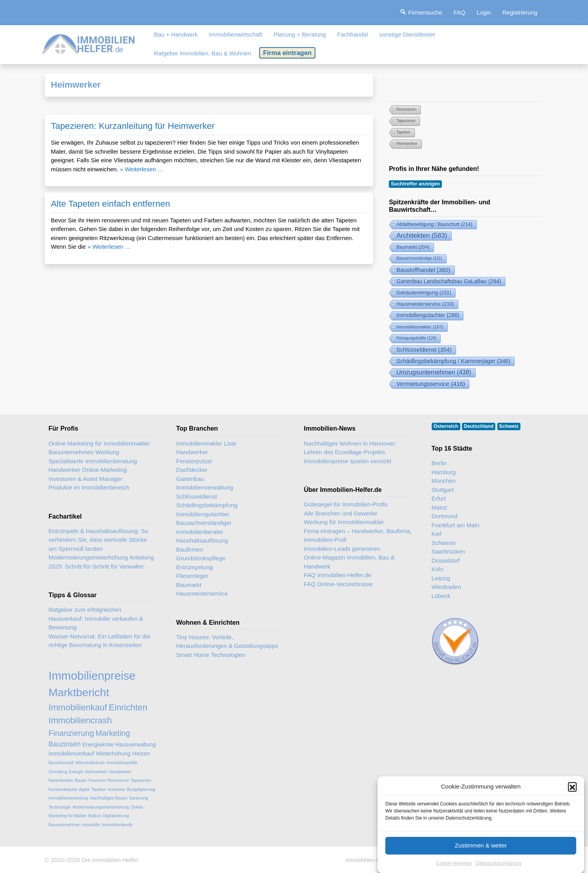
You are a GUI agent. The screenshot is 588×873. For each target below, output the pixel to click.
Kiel (437, 534)
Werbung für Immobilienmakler (344, 522)
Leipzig (441, 578)
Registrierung (520, 12)
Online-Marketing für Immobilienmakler (99, 443)
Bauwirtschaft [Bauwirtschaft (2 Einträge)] (61, 763)
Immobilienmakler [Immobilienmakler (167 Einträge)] (420, 327)
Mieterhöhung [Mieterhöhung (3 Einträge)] (113, 754)
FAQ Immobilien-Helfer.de (338, 575)
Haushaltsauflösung (202, 540)
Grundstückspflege (201, 558)
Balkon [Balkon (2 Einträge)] (95, 816)
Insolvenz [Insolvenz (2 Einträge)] (116, 789)
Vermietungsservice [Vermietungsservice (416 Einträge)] (431, 384)
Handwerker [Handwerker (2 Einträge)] (120, 772)
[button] (572, 796)
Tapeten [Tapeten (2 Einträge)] (403, 132)
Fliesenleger (192, 576)
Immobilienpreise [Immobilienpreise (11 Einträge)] (92, 676)
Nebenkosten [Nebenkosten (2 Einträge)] (61, 780)
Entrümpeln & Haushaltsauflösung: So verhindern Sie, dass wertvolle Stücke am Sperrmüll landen (98, 540)
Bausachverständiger (204, 523)
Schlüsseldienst (197, 496)
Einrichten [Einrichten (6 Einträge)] (128, 707)
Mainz (440, 507)
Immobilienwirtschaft (236, 34)
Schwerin (444, 543)
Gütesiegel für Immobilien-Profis (346, 504)
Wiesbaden (446, 587)
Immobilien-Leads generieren (342, 549)
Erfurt (439, 498)
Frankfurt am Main (456, 525)
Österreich (446, 426)
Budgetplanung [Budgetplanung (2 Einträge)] (141, 789)
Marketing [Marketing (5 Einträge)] (113, 733)
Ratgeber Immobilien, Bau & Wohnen (202, 53)
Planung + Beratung (300, 34)
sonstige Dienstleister (408, 34)
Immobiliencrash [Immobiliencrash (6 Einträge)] (80, 720)
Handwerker (192, 452)
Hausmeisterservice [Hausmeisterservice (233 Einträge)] (425, 304)
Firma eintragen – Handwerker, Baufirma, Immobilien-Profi (358, 536)
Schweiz (509, 426)
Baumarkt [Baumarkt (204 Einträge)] (413, 247)
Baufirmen (190, 549)
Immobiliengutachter (203, 514)
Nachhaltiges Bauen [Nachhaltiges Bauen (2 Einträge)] (109, 798)
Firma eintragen (288, 53)
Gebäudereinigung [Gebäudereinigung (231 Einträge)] (424, 293)
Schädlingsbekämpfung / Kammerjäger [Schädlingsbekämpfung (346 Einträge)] (453, 361)
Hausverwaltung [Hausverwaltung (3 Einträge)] (136, 745)
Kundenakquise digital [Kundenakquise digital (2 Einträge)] (69, 789)
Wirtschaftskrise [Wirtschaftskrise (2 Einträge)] (90, 763)
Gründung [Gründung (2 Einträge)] (58, 772)
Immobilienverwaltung (205, 487)
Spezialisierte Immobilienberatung (93, 461)
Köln (438, 569)
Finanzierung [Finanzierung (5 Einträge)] (71, 733)
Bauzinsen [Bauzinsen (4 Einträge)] (65, 744)
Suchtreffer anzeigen (415, 184)
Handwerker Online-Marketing (88, 470)
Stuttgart (443, 490)
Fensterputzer (195, 461)
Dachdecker (192, 470)
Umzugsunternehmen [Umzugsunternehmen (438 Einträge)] (434, 372)
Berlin (439, 463)
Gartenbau (190, 479)
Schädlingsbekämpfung (207, 505)
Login (484, 12)
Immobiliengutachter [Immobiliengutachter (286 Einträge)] (428, 315)
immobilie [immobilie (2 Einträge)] (91, 825)
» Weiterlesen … (142, 169)
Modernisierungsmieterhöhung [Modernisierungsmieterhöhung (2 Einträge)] (101, 807)
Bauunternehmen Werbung (84, 452)
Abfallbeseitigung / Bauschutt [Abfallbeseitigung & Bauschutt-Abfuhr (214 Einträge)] (434, 224)
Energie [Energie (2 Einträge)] (76, 772)
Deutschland (479, 426)
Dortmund (445, 516)
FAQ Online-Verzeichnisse (338, 584)
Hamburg (444, 472)
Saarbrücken (448, 551)
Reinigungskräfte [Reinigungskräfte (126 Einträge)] (416, 338)
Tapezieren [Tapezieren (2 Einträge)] (406, 121)
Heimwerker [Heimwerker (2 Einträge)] (407, 144)
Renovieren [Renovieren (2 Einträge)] (406, 109)
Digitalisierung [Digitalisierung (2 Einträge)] (116, 816)
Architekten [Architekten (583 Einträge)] (422, 236)
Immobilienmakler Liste (206, 443)
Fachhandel (352, 34)
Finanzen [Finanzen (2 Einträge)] (97, 780)
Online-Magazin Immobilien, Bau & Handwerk (349, 562)
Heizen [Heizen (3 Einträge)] (141, 754)
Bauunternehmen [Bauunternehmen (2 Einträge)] (65, 825)
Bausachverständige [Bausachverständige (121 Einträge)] (419, 258)
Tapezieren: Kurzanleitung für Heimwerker (133, 126)
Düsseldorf (446, 560)
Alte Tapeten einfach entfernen (111, 204)
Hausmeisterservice (202, 593)
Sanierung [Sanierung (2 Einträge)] (139, 798)
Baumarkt (189, 585)
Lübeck (441, 596)
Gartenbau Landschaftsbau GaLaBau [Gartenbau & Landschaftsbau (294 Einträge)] (449, 281)
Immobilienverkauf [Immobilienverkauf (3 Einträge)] (72, 754)
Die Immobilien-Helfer (110, 860)
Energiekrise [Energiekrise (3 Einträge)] (98, 745)
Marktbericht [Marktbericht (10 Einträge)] (79, 692)
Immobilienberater (200, 532)
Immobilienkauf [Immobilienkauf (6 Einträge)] (78, 707)
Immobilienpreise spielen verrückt (348, 461)
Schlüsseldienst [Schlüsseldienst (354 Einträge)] (424, 350)
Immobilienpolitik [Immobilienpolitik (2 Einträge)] (122, 763)
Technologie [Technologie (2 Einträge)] (60, 807)
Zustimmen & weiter (481, 854)
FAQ (460, 12)
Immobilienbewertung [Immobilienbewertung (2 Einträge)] (69, 798)
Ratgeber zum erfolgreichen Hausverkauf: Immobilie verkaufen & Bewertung (96, 618)
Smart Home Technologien (211, 655)
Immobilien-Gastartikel (375, 860)
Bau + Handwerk (176, 34)
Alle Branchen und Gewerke (341, 513)
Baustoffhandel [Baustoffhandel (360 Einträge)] (423, 270)
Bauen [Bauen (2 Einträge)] (81, 780)
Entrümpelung (195, 567)
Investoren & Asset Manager (86, 479)
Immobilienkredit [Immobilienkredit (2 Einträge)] (117, 825)
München (444, 481)
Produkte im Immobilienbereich (89, 487)
